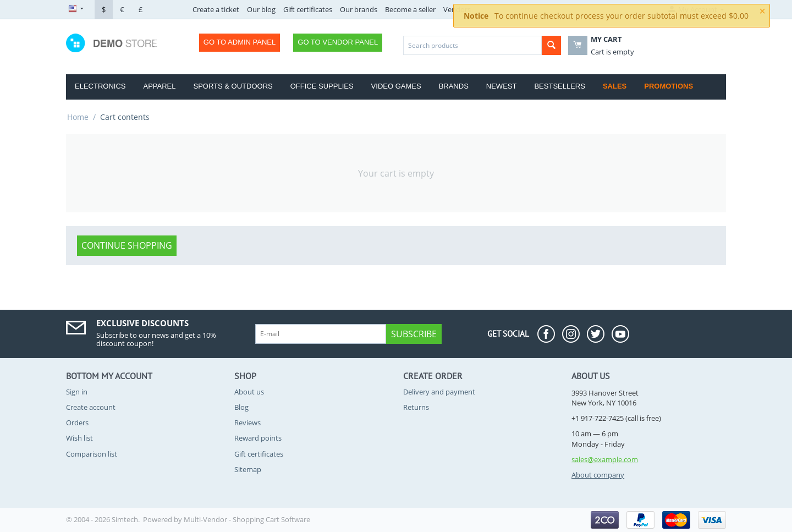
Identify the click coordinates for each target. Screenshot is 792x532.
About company (598, 475)
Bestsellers (560, 86)
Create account (91, 407)
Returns (416, 407)
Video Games (396, 86)
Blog (241, 407)
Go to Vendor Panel (338, 42)
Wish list (79, 438)
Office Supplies (322, 86)
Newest (502, 86)
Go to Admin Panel (240, 42)
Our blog (261, 9)
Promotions (669, 86)
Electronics (100, 86)
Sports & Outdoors (233, 86)
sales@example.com (605, 459)
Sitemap (248, 469)
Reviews (248, 423)
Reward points (258, 438)
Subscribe (414, 334)
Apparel (159, 86)
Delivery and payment (439, 392)
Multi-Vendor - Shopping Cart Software (247, 519)
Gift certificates (308, 9)
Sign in (77, 392)
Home (78, 117)
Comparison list (92, 454)
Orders (77, 423)
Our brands (359, 9)
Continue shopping (127, 245)
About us (249, 392)
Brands (454, 86)
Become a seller (410, 9)
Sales (615, 86)
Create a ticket (216, 9)
